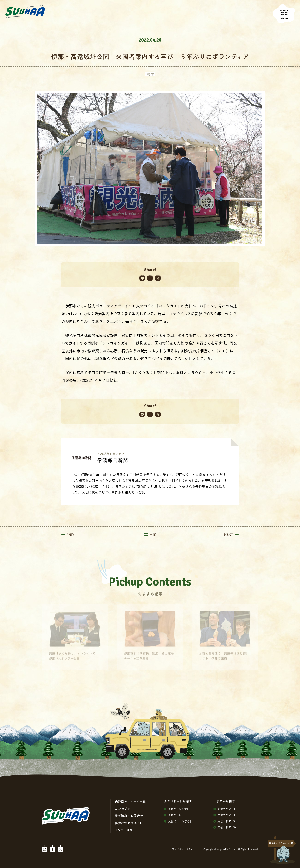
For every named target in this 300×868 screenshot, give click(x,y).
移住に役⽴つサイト (129, 823)
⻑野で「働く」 (176, 815)
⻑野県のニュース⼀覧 (130, 801)
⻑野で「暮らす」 (177, 809)
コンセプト (123, 809)
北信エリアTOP (225, 809)
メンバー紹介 (124, 830)
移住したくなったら (279, 843)
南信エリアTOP (225, 827)
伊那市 (150, 74)
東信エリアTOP (225, 821)
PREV (68, 535)
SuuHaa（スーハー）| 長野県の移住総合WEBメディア (25, 12)
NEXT (231, 535)
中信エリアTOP (225, 815)
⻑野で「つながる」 (178, 821)
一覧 (150, 535)
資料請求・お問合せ (129, 816)
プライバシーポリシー (183, 849)
